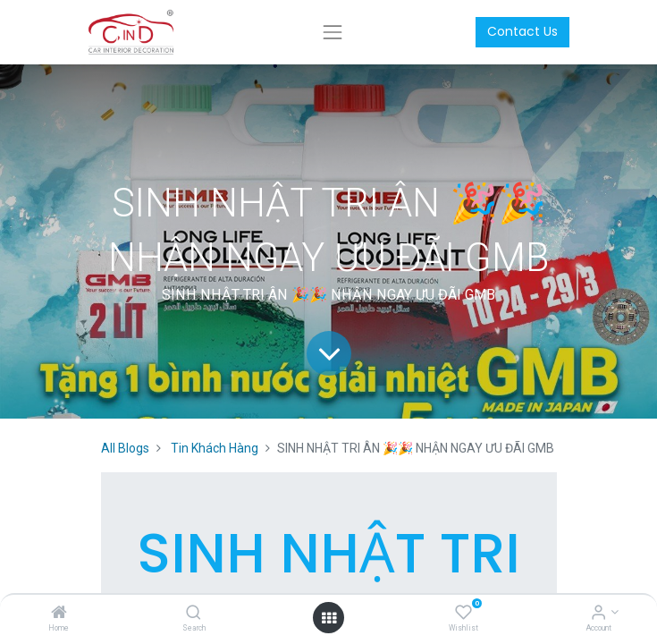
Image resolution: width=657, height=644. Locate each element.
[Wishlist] (463, 614)
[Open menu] (329, 618)
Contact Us (522, 31)
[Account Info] (598, 614)
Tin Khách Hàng (215, 448)
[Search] (194, 614)
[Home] (59, 614)
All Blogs (125, 448)
